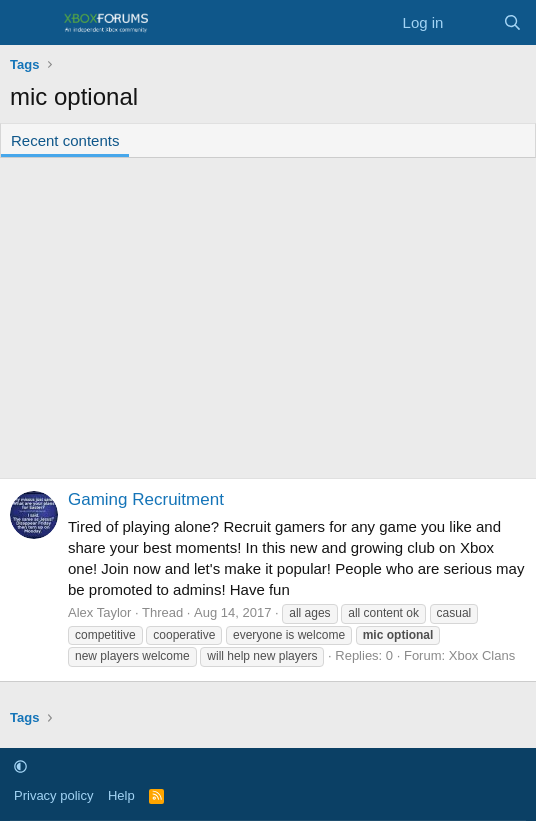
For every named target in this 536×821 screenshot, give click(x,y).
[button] (20, 767)
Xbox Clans (482, 655)
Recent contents (65, 140)
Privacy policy (53, 795)
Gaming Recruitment (146, 499)
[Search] (512, 22)
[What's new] (472, 22)
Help (121, 795)
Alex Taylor (99, 612)
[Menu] (27, 23)
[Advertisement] (268, 318)
